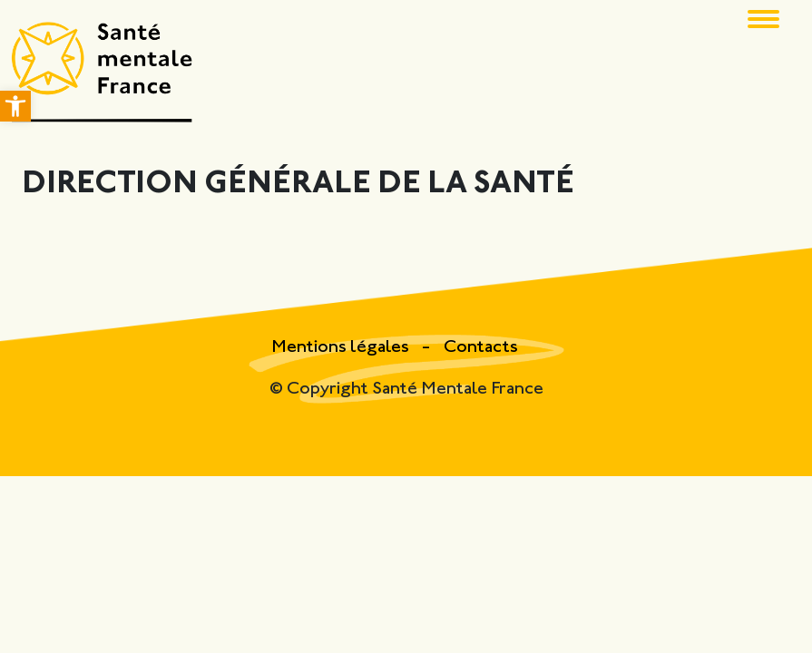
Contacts (481, 348)
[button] (15, 106)
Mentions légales (342, 348)
